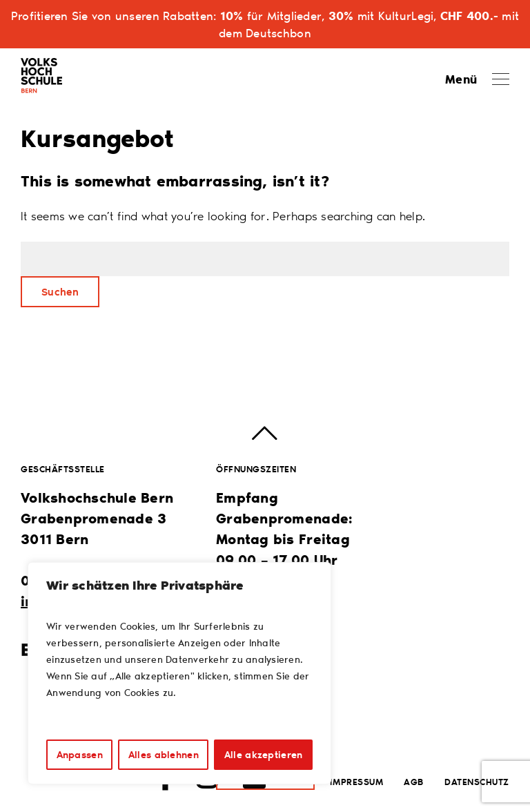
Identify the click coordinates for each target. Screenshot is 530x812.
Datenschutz (477, 781)
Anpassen (80, 754)
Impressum (356, 781)
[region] (179, 673)
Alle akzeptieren (263, 754)
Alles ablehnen (164, 754)
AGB (414, 781)
